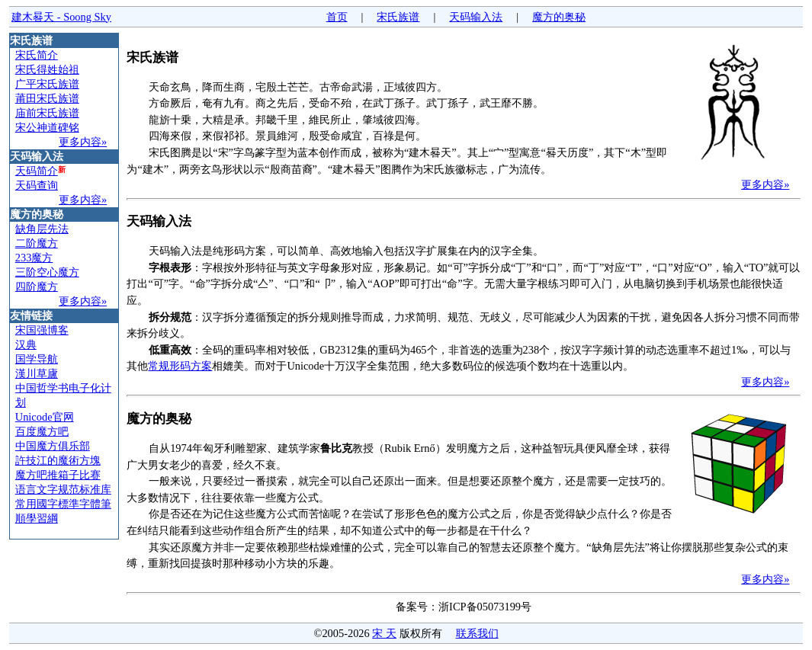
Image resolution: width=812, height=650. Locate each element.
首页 (337, 17)
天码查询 (37, 185)
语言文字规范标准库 (63, 489)
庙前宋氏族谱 (47, 113)
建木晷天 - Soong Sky (61, 17)
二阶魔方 (37, 243)
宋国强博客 (42, 330)
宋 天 (384, 633)
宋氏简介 (37, 55)
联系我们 (477, 633)
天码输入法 (476, 17)
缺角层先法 (42, 229)
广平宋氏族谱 (47, 84)
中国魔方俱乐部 (53, 446)
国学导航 (37, 359)
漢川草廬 (37, 373)
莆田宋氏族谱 (47, 98)
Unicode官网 (45, 417)
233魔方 (34, 258)
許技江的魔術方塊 (58, 460)
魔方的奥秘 (559, 17)
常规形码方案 (180, 366)
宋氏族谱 (398, 17)
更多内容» (83, 142)
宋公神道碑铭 (47, 127)
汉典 (26, 344)
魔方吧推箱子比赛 (58, 475)
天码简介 (37, 171)
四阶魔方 (37, 287)
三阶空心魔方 (47, 272)
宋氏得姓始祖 (47, 69)
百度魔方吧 (42, 431)
